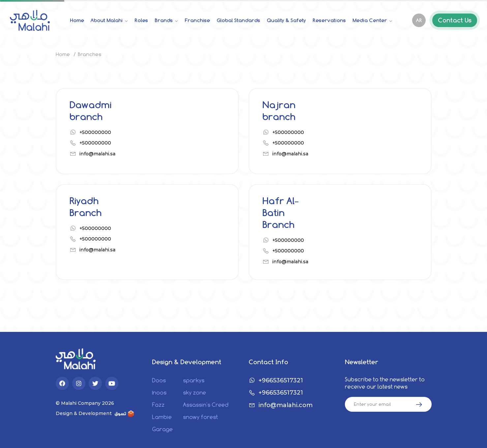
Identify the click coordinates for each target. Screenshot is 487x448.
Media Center (370, 20)
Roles (141, 20)
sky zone (195, 393)
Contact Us (455, 20)
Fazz (158, 405)
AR (419, 20)
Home (77, 20)
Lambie (162, 417)
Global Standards (238, 20)
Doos (159, 381)
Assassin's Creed (206, 405)
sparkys (194, 381)
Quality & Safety (286, 20)
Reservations (329, 20)
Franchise (197, 20)
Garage (162, 429)
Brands (164, 20)
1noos (159, 393)
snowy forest (200, 417)
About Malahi (107, 20)
